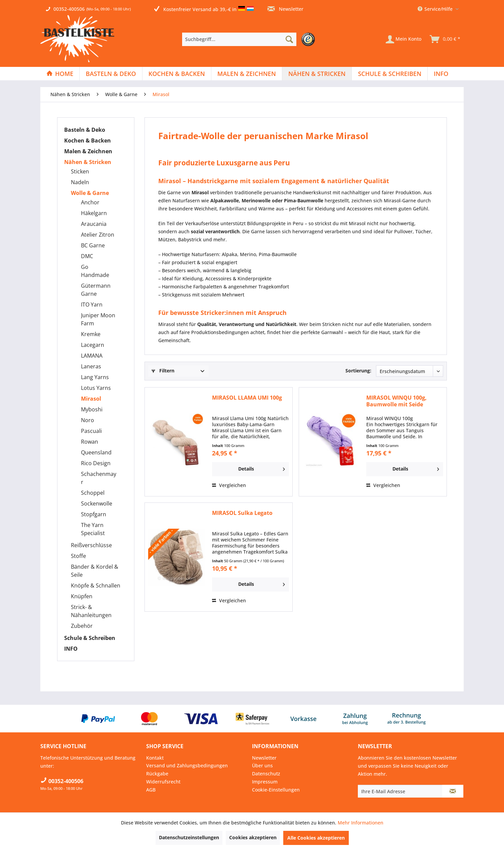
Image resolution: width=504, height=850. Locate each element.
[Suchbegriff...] (239, 39)
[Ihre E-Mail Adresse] (400, 791)
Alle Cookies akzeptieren (316, 838)
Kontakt (155, 758)
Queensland (96, 452)
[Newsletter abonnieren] (453, 791)
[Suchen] (289, 39)
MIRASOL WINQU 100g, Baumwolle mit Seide (396, 401)
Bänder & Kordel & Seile (95, 571)
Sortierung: (358, 371)
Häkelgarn (94, 213)
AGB (151, 790)
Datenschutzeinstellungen (189, 837)
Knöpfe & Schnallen (96, 585)
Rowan (90, 442)
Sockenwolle (97, 503)
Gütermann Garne (96, 290)
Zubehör (82, 626)
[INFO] (441, 74)
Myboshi (92, 409)
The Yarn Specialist (93, 529)
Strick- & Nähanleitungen (91, 611)
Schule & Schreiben (90, 638)
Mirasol (91, 399)
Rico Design (96, 463)
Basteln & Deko (85, 130)
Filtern (163, 371)
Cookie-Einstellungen (276, 790)
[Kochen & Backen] (177, 74)
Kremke (91, 334)
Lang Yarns (95, 377)
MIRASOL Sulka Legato (242, 513)
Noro (88, 420)
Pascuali (91, 431)
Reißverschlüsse (91, 545)
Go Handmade (95, 271)
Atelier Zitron (98, 235)
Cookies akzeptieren (253, 837)
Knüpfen (82, 596)
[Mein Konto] (404, 39)
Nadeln (80, 182)
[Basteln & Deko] (111, 74)
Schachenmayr (99, 478)
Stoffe (78, 556)
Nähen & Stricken (88, 162)
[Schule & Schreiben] (390, 74)
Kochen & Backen (88, 140)
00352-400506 (69, 9)
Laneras (91, 366)
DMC (87, 256)
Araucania (94, 224)
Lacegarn (93, 345)
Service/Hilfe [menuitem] (436, 9)
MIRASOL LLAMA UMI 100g (247, 398)
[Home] (60, 74)
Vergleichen (229, 485)
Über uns (262, 765)
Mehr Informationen (361, 823)
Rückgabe (157, 774)
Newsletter (285, 9)
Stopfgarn (94, 514)
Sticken (80, 171)
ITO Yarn (92, 305)
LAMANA (92, 356)
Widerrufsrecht (163, 782)
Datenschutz (266, 774)
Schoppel (93, 493)
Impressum (265, 782)
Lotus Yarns (96, 388)
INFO (71, 649)
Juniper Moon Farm (98, 319)
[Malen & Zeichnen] (247, 74)
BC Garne (93, 245)
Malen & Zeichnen (88, 151)
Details (262, 468)
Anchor (90, 202)
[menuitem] (250, 39)
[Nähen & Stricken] (317, 74)
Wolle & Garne (90, 193)
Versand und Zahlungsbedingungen (187, 765)
